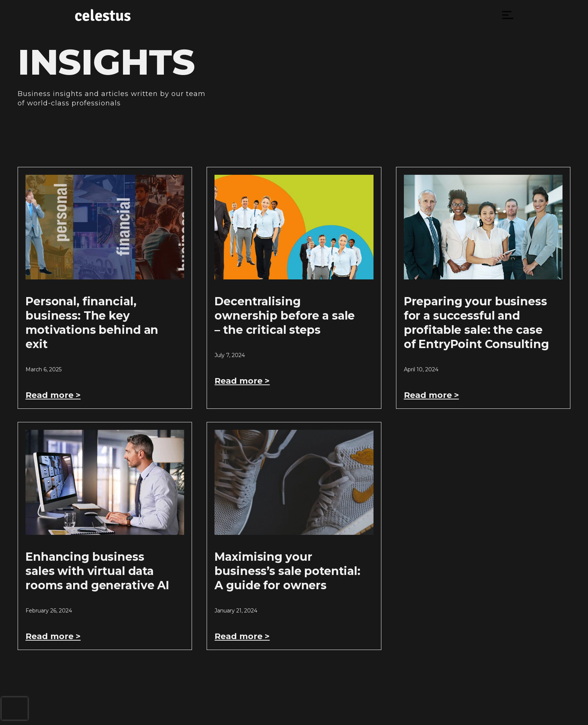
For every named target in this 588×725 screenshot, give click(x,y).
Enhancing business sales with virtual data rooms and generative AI (97, 571)
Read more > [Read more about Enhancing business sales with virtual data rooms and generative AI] (53, 636)
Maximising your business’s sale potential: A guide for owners (287, 571)
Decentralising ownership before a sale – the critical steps (285, 316)
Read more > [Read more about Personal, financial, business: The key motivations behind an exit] (53, 395)
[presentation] (15, 708)
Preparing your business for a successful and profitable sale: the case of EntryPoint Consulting (476, 323)
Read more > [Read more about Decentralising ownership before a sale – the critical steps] (242, 381)
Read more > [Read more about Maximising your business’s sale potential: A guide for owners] (242, 636)
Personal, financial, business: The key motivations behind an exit (92, 323)
